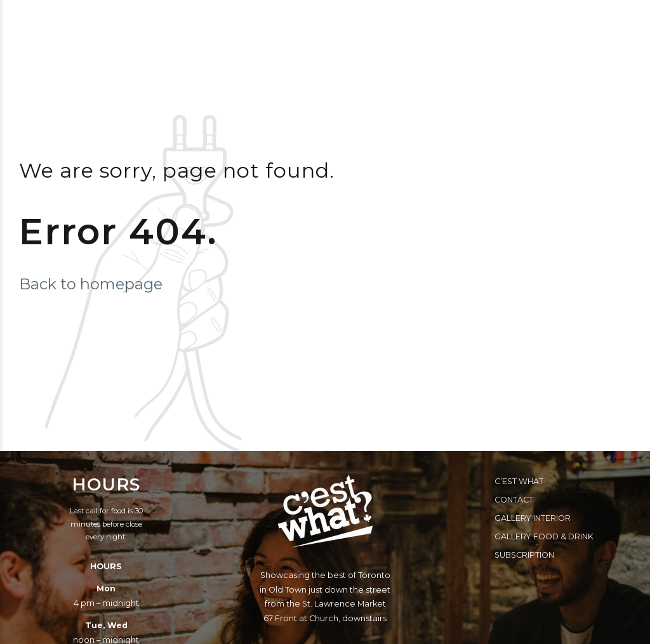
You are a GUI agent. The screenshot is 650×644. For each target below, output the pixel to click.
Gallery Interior (533, 518)
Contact (514, 500)
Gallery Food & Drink (544, 536)
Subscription (524, 555)
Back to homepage (91, 284)
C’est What (519, 481)
